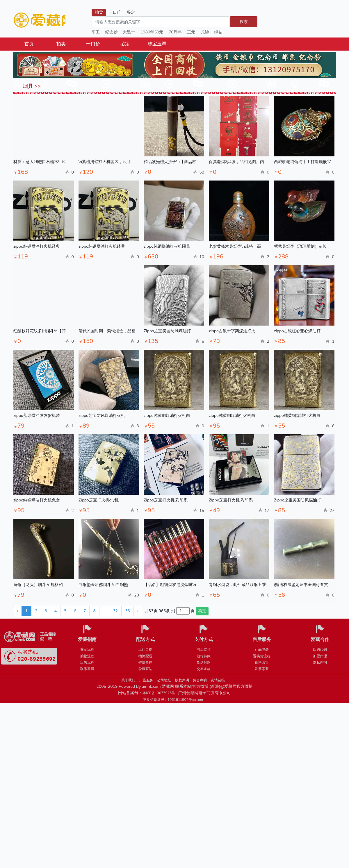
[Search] (161, 22)
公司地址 (164, 680)
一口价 (93, 44)
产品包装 (262, 649)
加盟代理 (320, 656)
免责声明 (200, 680)
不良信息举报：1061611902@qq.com (173, 700)
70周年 (175, 32)
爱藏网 (39, 20)
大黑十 (129, 32)
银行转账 (204, 656)
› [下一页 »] (138, 611)
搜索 (244, 22)
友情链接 (218, 680)
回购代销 (320, 649)
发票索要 (262, 669)
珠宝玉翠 (157, 44)
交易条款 (204, 669)
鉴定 (125, 44)
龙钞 (205, 32)
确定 (202, 611)
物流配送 (145, 656)
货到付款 (204, 662)
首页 (29, 44)
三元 (191, 32)
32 (115, 611)
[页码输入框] (183, 611)
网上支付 (204, 649)
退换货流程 (262, 656)
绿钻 (218, 32)
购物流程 (87, 656)
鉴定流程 (87, 649)
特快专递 (145, 662)
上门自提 (145, 649)
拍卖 (61, 44)
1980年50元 (152, 32)
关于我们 (128, 680)
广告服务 (146, 680)
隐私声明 (320, 662)
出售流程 (87, 662)
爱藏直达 (145, 669)
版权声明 (182, 680)
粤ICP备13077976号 (159, 693)
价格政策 (262, 662)
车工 (96, 32)
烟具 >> (31, 86)
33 (128, 611)
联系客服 (87, 669)
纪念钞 (111, 32)
